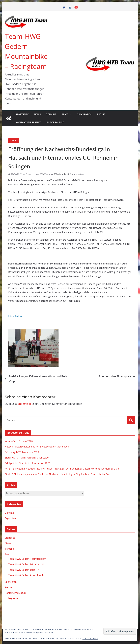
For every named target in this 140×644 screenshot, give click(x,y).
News (37, 114)
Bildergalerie (55, 122)
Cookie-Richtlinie (90, 639)
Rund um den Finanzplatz (117, 376)
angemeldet (25, 404)
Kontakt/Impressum (28, 122)
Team (65, 114)
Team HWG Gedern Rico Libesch (26, 575)
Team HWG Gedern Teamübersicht (27, 559)
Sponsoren (84, 114)
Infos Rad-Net (16, 316)
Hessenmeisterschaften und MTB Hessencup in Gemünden (37, 447)
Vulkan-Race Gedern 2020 (19, 441)
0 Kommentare (76, 174)
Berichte (14, 141)
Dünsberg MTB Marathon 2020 (22, 452)
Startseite (22, 114)
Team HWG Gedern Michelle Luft (26, 564)
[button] (70, 114)
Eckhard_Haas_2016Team (38, 174)
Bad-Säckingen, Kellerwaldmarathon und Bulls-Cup (36, 379)
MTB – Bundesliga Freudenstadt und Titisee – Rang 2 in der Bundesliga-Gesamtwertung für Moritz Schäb (62, 469)
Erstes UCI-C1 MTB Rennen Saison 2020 (27, 458)
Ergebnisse (11, 518)
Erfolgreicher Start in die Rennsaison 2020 (27, 463)
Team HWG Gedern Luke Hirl (24, 570)
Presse (101, 114)
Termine (51, 114)
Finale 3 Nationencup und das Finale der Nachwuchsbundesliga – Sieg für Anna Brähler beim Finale (58, 474)
